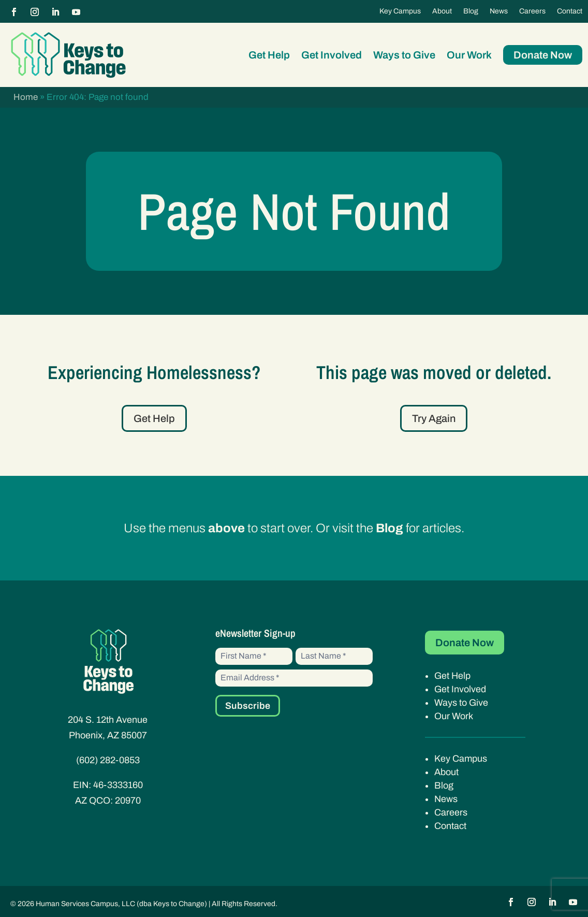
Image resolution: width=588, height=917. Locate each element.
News (499, 11)
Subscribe (248, 706)
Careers (532, 11)
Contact (570, 11)
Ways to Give (404, 55)
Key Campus (400, 11)
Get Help (269, 55)
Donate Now (543, 55)
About (442, 11)
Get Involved (332, 55)
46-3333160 (118, 785)
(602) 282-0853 (108, 760)
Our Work (469, 55)
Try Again (434, 418)
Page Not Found (294, 211)
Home (26, 97)
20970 (128, 800)
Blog (471, 11)
